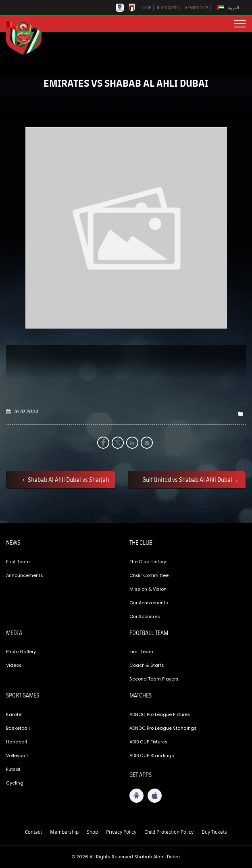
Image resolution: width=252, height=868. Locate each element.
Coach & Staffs (147, 665)
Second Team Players (154, 679)
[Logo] (28, 36)
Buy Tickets (214, 832)
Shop (92, 832)
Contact (33, 832)
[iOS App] (155, 796)
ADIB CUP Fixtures (149, 742)
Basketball (18, 728)
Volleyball (17, 756)
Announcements (25, 575)
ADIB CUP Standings (152, 756)
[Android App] (136, 796)
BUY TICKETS (168, 8)
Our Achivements (149, 603)
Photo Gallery (21, 652)
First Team (18, 562)
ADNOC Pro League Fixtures (160, 714)
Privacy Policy (121, 832)
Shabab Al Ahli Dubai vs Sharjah (68, 479)
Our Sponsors (145, 616)
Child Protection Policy (169, 832)
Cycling (15, 783)
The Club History (148, 562)
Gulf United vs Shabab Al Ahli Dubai (188, 479)
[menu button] (240, 24)
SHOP (146, 8)
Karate (14, 714)
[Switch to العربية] (229, 8)
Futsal (13, 769)
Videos (14, 665)
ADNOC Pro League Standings (163, 728)
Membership (64, 832)
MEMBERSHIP (196, 8)
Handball (17, 742)
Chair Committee (149, 575)
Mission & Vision (148, 589)
